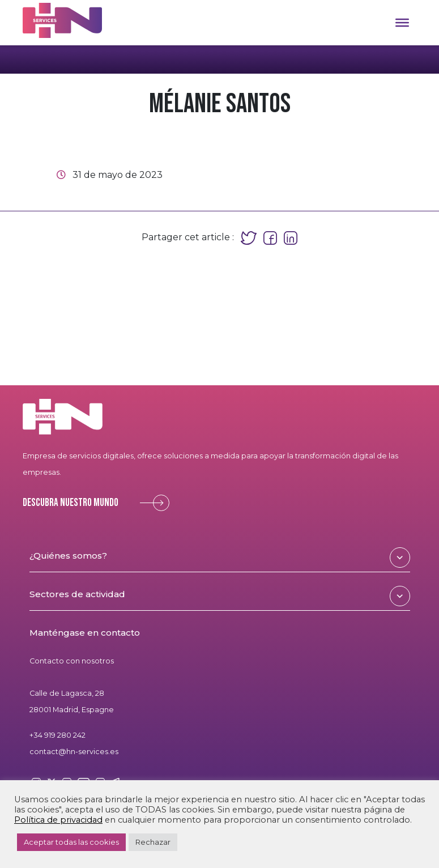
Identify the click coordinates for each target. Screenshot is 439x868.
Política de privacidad (58, 820)
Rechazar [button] (153, 842)
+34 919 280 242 (57, 735)
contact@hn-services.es (74, 752)
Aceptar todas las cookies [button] (71, 842)
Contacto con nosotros (72, 661)
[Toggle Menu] (402, 23)
